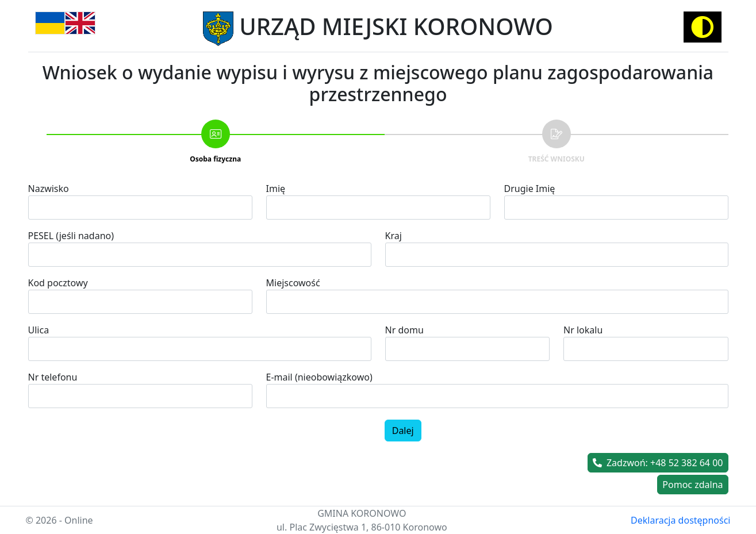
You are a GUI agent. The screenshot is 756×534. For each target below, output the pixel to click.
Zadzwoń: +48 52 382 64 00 (658, 463)
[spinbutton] (140, 396)
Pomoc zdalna (692, 485)
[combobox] (497, 302)
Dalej (403, 431)
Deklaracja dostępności (680, 520)
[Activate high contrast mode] (703, 27)
